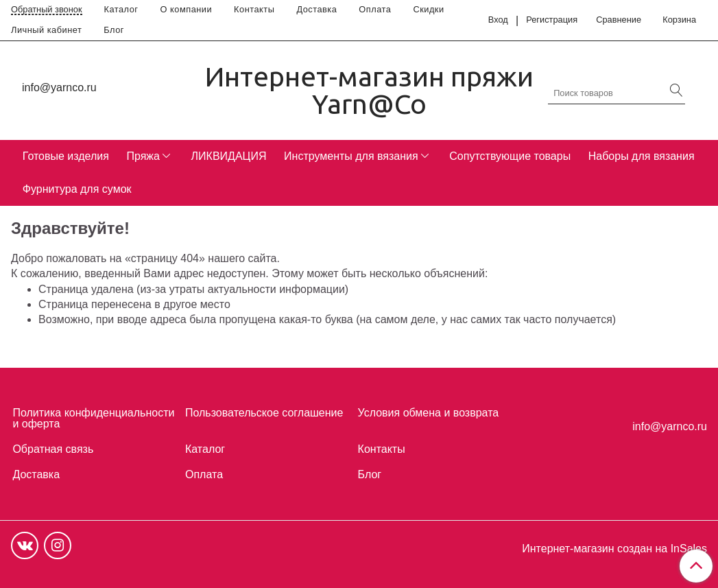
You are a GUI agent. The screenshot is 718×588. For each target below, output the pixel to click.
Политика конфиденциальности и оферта (93, 418)
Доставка (316, 9)
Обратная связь (53, 449)
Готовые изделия (66, 156)
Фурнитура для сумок (77, 189)
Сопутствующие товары (510, 156)
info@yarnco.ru (59, 87)
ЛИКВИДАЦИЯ (229, 156)
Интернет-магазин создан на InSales (614, 549)
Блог (114, 30)
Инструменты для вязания (351, 156)
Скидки (428, 9)
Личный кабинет (46, 30)
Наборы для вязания (642, 156)
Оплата (375, 9)
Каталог (121, 9)
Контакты (254, 9)
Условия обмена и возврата (429, 413)
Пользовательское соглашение (264, 413)
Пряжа (143, 156)
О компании (187, 9)
